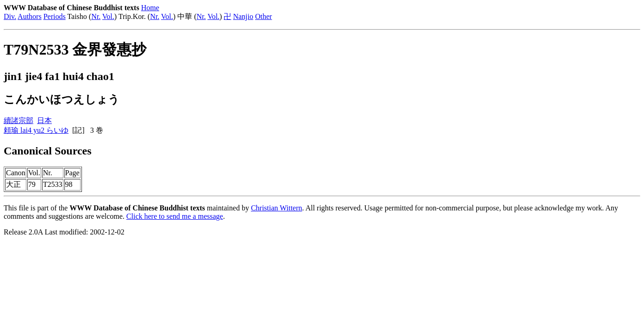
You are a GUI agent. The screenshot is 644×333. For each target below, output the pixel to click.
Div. (10, 16)
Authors (30, 16)
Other (263, 16)
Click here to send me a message (175, 216)
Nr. (96, 16)
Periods (55, 16)
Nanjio (243, 16)
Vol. (108, 16)
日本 (44, 120)
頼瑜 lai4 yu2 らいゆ (36, 130)
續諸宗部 (19, 120)
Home (150, 8)
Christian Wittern (277, 208)
